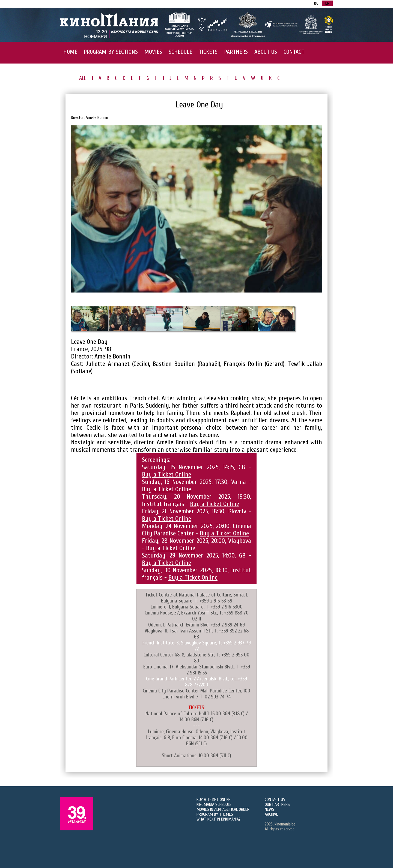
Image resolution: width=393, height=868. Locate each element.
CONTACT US (275, 800)
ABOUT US (266, 52)
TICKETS (208, 52)
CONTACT (294, 52)
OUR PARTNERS (277, 804)
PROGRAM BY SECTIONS (111, 52)
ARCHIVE (271, 814)
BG (316, 3)
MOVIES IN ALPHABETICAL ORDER (223, 809)
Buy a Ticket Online (166, 474)
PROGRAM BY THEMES (215, 814)
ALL (83, 78)
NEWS (270, 809)
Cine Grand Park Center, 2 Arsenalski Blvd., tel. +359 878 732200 (196, 682)
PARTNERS (236, 52)
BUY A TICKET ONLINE (214, 800)
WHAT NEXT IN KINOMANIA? (218, 819)
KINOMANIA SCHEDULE (214, 804)
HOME (70, 52)
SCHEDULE (180, 52)
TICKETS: (197, 708)
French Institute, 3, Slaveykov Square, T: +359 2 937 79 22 (197, 646)
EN (327, 3)
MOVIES (153, 52)
